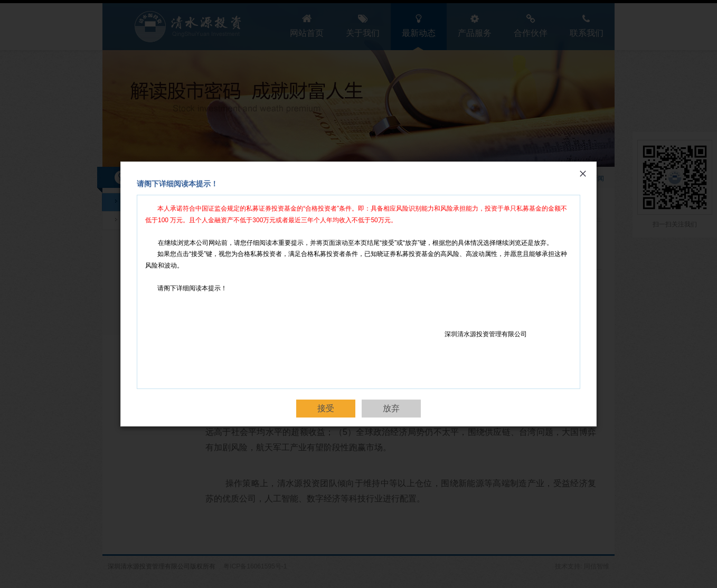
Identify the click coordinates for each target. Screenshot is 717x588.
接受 (326, 408)
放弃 (391, 408)
